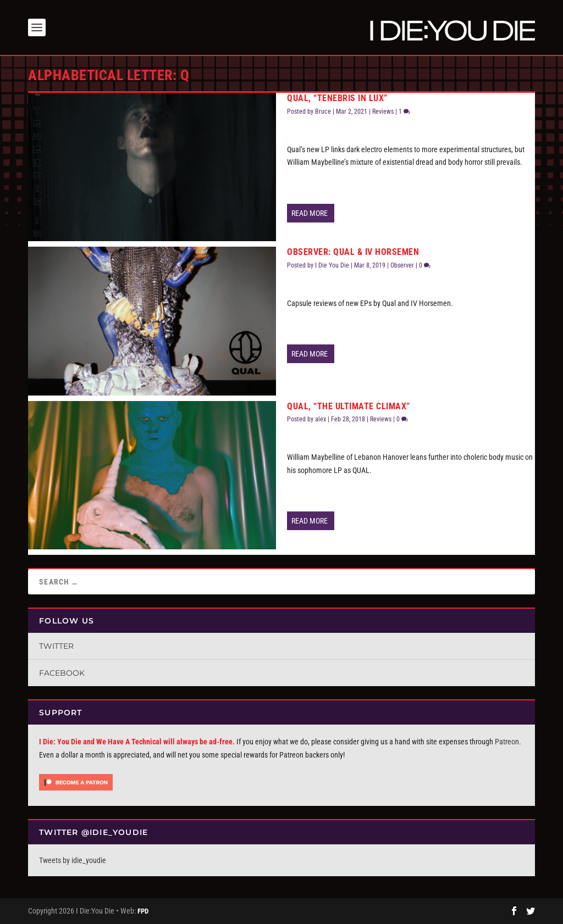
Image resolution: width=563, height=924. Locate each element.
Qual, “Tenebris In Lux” (337, 98)
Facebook (62, 673)
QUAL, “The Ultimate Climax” (349, 406)
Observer (402, 265)
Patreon (507, 742)
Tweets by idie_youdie (73, 860)
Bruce (323, 112)
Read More (310, 213)
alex (321, 419)
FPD (143, 911)
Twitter (56, 646)
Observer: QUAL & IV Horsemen (353, 252)
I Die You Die (332, 265)
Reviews (383, 112)
